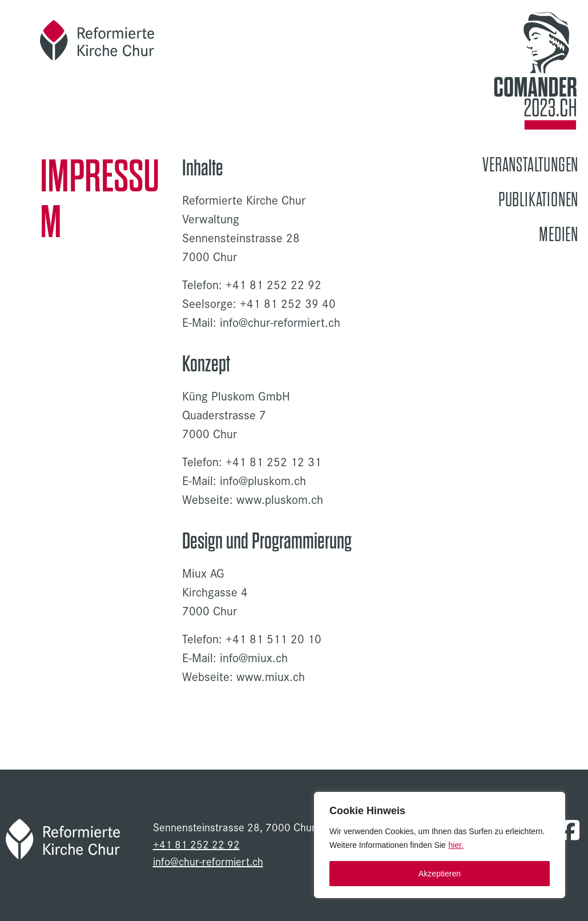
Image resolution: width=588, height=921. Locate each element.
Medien (559, 235)
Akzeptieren (440, 874)
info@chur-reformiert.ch (280, 322)
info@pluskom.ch (263, 480)
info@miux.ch (254, 658)
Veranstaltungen (530, 165)
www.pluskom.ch (280, 499)
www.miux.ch (271, 676)
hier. (456, 845)
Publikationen (538, 200)
